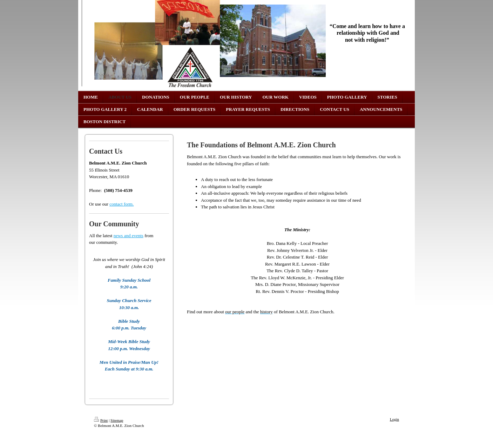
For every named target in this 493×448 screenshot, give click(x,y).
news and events (129, 236)
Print (101, 420)
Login (394, 419)
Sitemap (117, 420)
